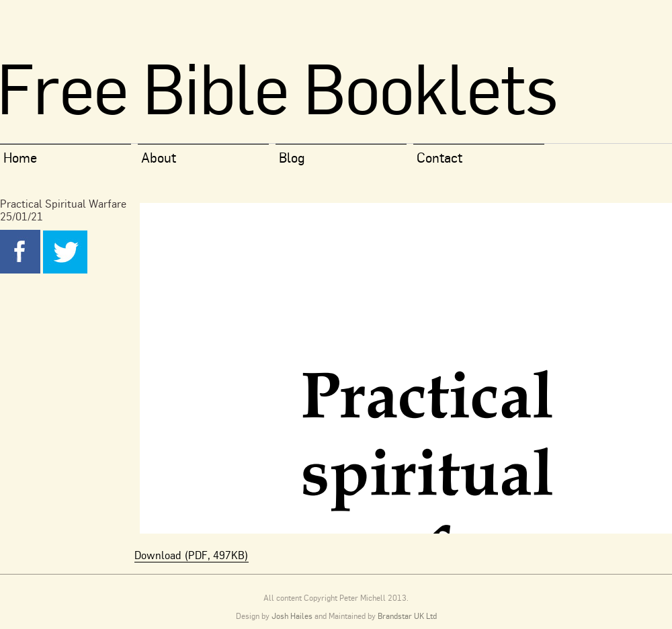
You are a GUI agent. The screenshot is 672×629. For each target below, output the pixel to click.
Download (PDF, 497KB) (192, 555)
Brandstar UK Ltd (407, 616)
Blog (292, 158)
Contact (439, 158)
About (159, 158)
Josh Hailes (292, 616)
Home (20, 158)
